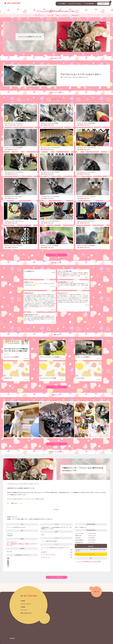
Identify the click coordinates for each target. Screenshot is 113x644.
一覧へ (56, 255)
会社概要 (23, 607)
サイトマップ (24, 610)
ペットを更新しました (29, 271)
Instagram (44, 552)
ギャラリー (65, 16)
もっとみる (56, 444)
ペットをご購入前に (89, 4)
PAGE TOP (96, 592)
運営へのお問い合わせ (26, 613)
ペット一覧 (50, 16)
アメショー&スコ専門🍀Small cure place (56, 11)
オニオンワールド (46, 557)
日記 (58, 16)
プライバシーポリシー (26, 604)
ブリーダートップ (39, 16)
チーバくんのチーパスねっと (49, 555)
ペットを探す (62, 4)
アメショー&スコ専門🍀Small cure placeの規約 (88, 562)
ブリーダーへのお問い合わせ (56, 577)
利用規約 (23, 601)
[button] (1, 636)
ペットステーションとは (75, 4)
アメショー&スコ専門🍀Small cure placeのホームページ (55, 549)
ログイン (103, 4)
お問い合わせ (75, 16)
